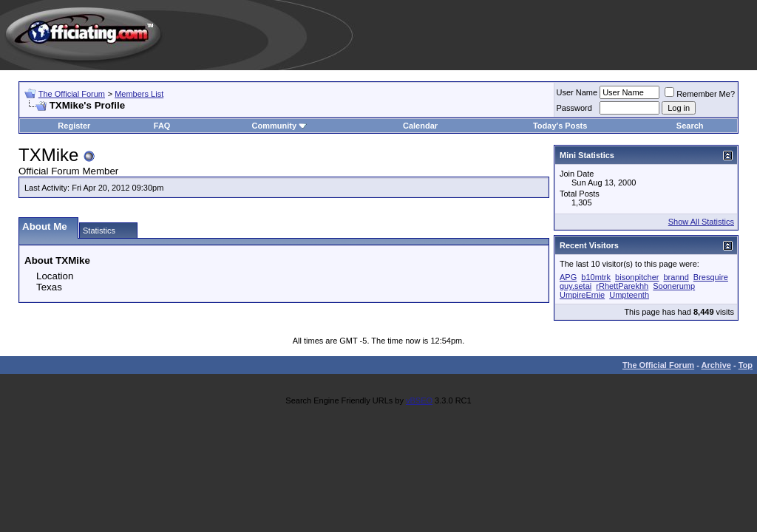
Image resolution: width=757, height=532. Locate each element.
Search (690, 126)
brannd (676, 277)
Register (74, 126)
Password (574, 108)
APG (568, 277)
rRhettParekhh (622, 286)
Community (280, 126)
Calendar (420, 126)
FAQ (162, 126)
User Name (577, 92)
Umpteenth (629, 295)
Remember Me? (700, 94)
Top (746, 365)
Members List (139, 94)
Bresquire (711, 277)
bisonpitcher (637, 277)
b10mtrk (596, 277)
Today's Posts (560, 126)
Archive (716, 365)
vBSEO (419, 400)
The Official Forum (72, 94)
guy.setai (576, 286)
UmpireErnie (582, 295)
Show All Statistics (701, 222)
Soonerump (674, 286)
